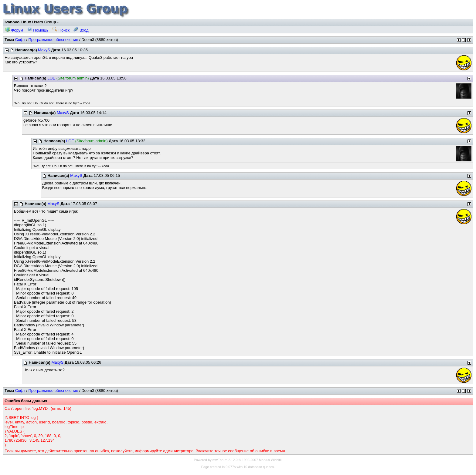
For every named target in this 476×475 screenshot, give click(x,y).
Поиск (61, 30)
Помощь (38, 30)
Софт (20, 40)
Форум (14, 30)
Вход (81, 30)
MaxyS (44, 50)
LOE (51, 78)
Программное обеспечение (53, 40)
